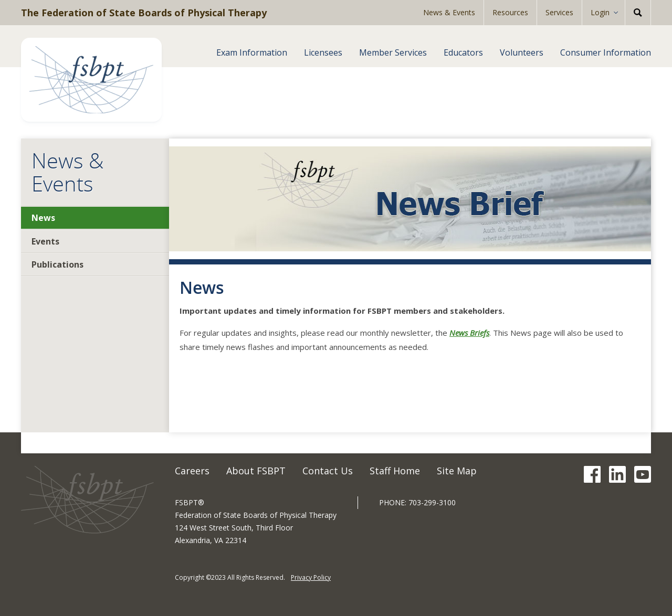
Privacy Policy (311, 577)
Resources (510, 12)
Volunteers (522, 52)
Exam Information (252, 52)
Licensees (323, 52)
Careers (192, 471)
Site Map (457, 471)
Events (45, 241)
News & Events (449, 12)
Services (559, 12)
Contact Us (328, 471)
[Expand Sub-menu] (619, 13)
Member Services (393, 52)
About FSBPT (256, 471)
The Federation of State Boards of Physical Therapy (144, 13)
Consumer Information (606, 52)
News (43, 218)
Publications (57, 264)
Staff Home (395, 471)
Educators (463, 52)
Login (600, 12)
